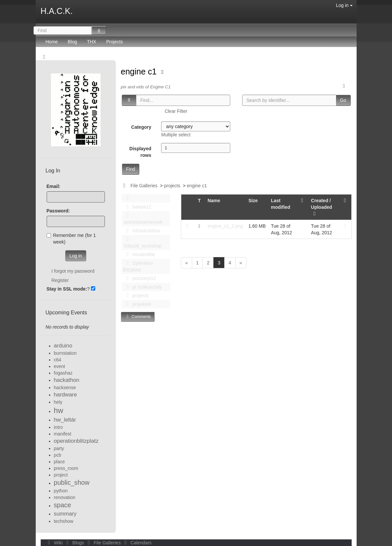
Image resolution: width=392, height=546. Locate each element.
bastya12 (137, 207)
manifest (63, 434)
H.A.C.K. (57, 11)
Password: (58, 211)
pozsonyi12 (139, 278)
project (61, 475)
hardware (65, 395)
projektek (137, 304)
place (59, 462)
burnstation (65, 353)
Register (60, 280)
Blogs (74, 543)
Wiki (55, 543)
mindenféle (139, 254)
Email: (54, 186)
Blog (72, 42)
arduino (63, 346)
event (60, 366)
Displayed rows (140, 152)
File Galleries (144, 186)
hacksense (65, 387)
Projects (115, 42)
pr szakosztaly (142, 287)
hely (58, 402)
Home (52, 42)
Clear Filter (176, 111)
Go (343, 100)
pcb (58, 455)
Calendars (137, 543)
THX (92, 42)
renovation (65, 497)
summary (65, 514)
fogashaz (63, 373)
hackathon (67, 380)
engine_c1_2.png (225, 226)
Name (214, 201)
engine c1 (140, 71)
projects (172, 186)
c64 (58, 360)
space (63, 505)
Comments (138, 317)
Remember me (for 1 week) (71, 239)
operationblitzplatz (76, 441)
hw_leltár (65, 420)
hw (59, 410)
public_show (72, 482)
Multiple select (176, 135)
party (59, 448)
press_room (66, 468)
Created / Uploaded (322, 207)
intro (58, 427)
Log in (344, 5)
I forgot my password (73, 271)
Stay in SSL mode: (67, 289)
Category (141, 127)
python (61, 491)
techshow (64, 521)
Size (253, 201)
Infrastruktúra (141, 231)
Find (131, 169)
